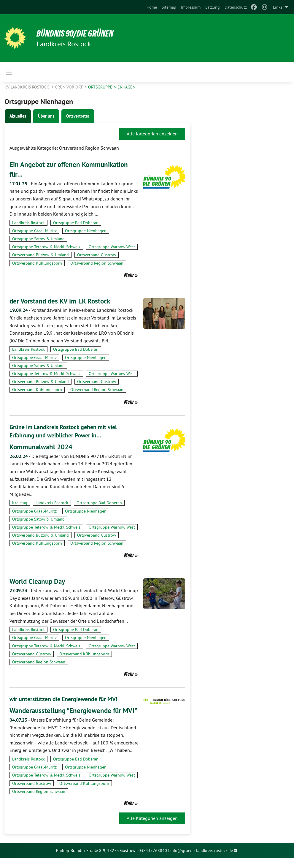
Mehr (129, 275)
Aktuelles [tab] (18, 116)
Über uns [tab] (46, 116)
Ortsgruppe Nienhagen (112, 87)
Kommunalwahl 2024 (42, 447)
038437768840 (153, 860)
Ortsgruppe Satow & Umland (38, 239)
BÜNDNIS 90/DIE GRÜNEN (78, 33)
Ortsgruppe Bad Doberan (76, 223)
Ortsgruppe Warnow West (112, 247)
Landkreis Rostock (28, 223)
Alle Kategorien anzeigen (152, 134)
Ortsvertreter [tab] (78, 116)
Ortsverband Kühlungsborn (37, 263)
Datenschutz (236, 7)
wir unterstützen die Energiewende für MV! (63, 699)
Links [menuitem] (278, 7)
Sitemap (169, 7)
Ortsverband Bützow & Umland (40, 255)
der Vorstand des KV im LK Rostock (61, 301)
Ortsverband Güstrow (97, 255)
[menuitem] (152, 7)
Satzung (213, 7)
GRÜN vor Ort (69, 87)
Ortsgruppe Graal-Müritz (34, 231)
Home (152, 7)
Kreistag (20, 503)
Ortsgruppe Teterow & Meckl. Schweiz (46, 247)
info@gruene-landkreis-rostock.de (202, 860)
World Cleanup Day (38, 581)
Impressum (191, 7)
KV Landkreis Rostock (27, 87)
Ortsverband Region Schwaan (97, 263)
